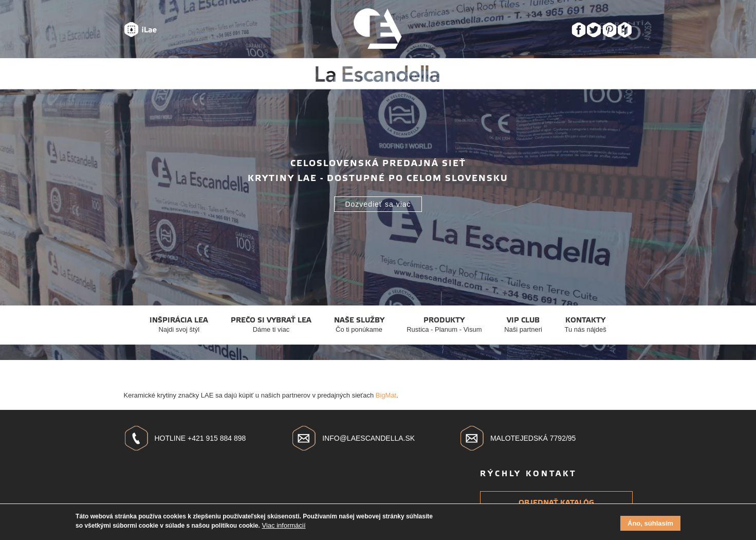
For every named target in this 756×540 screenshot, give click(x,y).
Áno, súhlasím (650, 525)
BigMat (386, 395)
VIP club (523, 325)
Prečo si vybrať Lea (271, 325)
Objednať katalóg (556, 503)
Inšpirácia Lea (179, 325)
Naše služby (359, 325)
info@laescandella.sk (368, 438)
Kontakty (586, 325)
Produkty (444, 325)
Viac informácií (284, 527)
